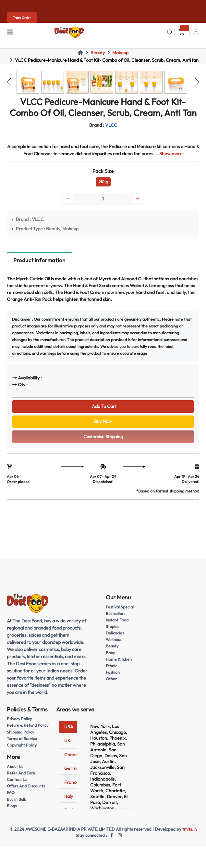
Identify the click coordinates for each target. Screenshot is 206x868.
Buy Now (103, 421)
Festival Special (120, 607)
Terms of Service (22, 739)
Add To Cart (103, 406)
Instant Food (117, 620)
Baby (110, 653)
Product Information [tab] (39, 260)
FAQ (11, 792)
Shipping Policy (20, 732)
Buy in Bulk (16, 799)
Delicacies (115, 633)
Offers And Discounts (26, 786)
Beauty (98, 53)
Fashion (113, 672)
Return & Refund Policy (28, 725)
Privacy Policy (19, 719)
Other (111, 679)
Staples (112, 626)
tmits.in (189, 829)
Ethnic (111, 666)
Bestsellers (115, 613)
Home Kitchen (119, 659)
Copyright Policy (22, 745)
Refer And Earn (21, 773)
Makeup (120, 53)
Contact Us (17, 779)
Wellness (114, 639)
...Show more (169, 154)
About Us (15, 766)
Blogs (12, 806)
